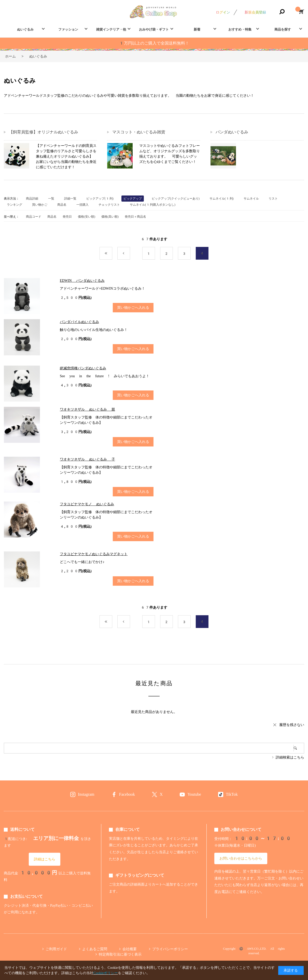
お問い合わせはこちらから (241, 858)
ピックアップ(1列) (100, 199)
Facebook (127, 794)
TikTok (232, 794)
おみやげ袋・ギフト (154, 29)
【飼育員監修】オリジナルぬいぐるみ (44, 132)
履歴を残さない (292, 725)
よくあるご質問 (95, 949)
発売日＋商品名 (135, 217)
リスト (273, 199)
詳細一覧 (70, 199)
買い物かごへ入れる (133, 307)
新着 (197, 29)
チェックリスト (109, 205)
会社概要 (130, 949)
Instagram (86, 794)
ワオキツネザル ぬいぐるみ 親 (87, 409)
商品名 (62, 205)
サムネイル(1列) (222, 199)
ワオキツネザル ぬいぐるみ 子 (87, 459)
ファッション (68, 29)
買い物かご (40, 205)
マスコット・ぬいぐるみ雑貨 (139, 132)
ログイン (223, 12)
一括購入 (82, 205)
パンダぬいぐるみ (232, 132)
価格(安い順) (87, 217)
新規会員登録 (255, 12)
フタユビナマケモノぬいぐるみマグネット (94, 554)
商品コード (34, 217)
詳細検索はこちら (290, 757)
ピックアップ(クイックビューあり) (176, 199)
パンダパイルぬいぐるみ (79, 322)
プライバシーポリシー (170, 949)
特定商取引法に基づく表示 (120, 954)
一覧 (51, 199)
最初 (112, 254)
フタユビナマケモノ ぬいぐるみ (87, 504)
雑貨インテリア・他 (111, 29)
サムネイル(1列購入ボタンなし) (153, 205)
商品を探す (283, 29)
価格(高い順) (110, 217)
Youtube (194, 794)
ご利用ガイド (56, 949)
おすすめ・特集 (240, 29)
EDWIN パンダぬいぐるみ (82, 281)
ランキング (15, 205)
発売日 (67, 217)
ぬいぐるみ (25, 29)
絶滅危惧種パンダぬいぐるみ (83, 368)
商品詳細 (32, 199)
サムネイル (251, 199)
